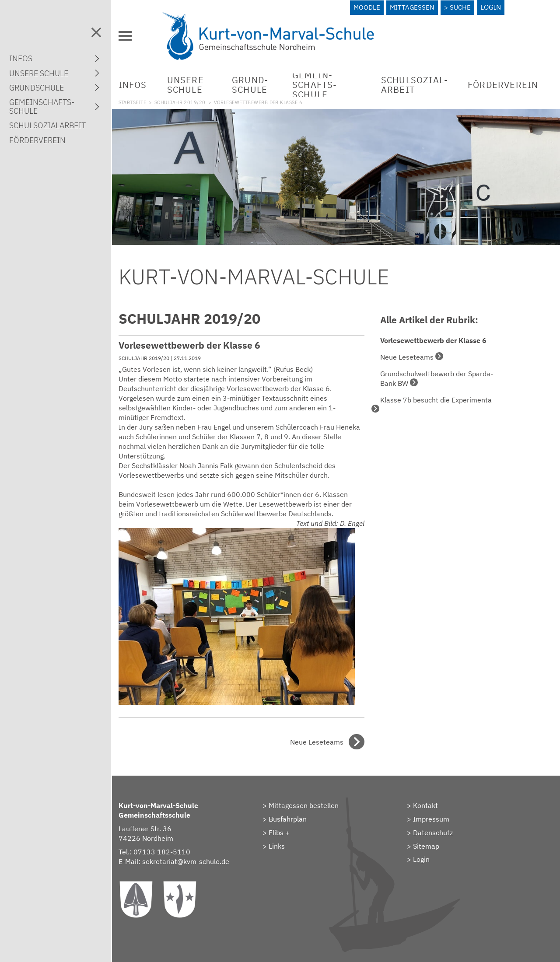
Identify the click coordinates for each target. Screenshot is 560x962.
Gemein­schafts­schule (321, 82)
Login (492, 7)
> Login (423, 855)
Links (287, 841)
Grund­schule (260, 82)
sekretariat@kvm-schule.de (200, 857)
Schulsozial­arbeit (415, 82)
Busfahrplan (298, 814)
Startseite (147, 100)
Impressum (436, 814)
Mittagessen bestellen (314, 801)
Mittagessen (412, 7)
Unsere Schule (200, 82)
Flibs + (289, 828)
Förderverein (504, 82)
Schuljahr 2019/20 (194, 100)
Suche (462, 7)
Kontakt (431, 801)
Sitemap (431, 841)
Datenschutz (438, 828)
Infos (147, 82)
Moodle (366, 7)
